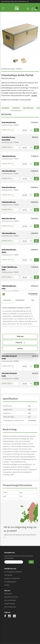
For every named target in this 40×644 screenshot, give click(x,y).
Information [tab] (20, 300)
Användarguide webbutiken (13, 572)
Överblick (5, 108)
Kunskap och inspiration (12, 578)
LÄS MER (34, 96)
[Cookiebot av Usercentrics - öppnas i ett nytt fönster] (28, 294)
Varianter (16, 108)
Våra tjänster (8, 575)
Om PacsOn (8, 594)
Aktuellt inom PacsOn (11, 597)
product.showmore (9, 130)
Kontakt (7, 585)
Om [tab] (33, 300)
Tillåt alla (20, 336)
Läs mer (36, 130)
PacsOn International (21, 1)
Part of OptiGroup (10, 607)
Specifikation (28, 108)
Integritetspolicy (10, 604)
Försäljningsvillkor (10, 582)
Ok (31, 562)
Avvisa (20, 349)
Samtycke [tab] (7, 300)
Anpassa (20, 342)
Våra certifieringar (10, 600)
